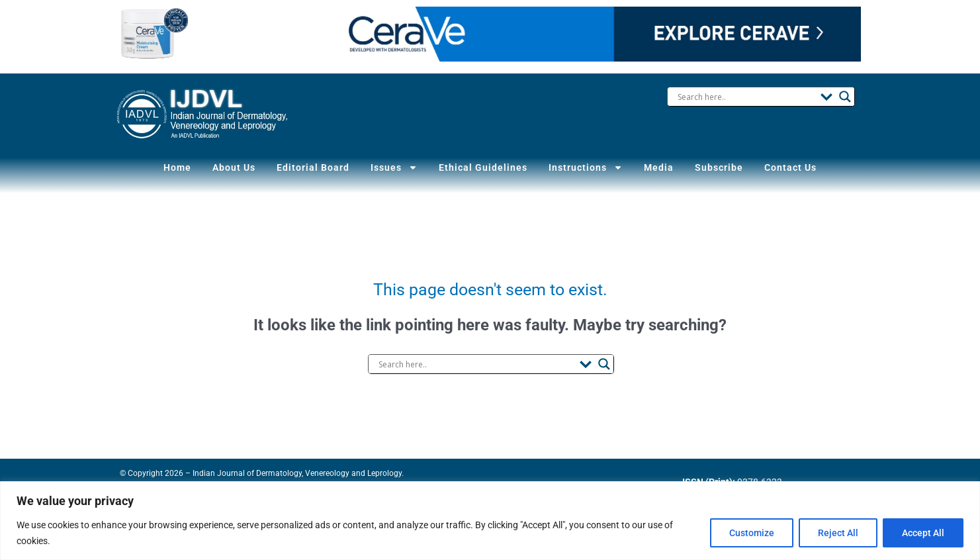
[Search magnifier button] (845, 97)
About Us (241, 167)
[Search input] (745, 97)
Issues (399, 167)
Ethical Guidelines (484, 167)
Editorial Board (320, 167)
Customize (752, 533)
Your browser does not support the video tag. (490, 34)
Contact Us (782, 167)
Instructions (584, 167)
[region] (490, 521)
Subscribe (713, 167)
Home (186, 167)
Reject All (838, 533)
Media (655, 167)
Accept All (923, 533)
